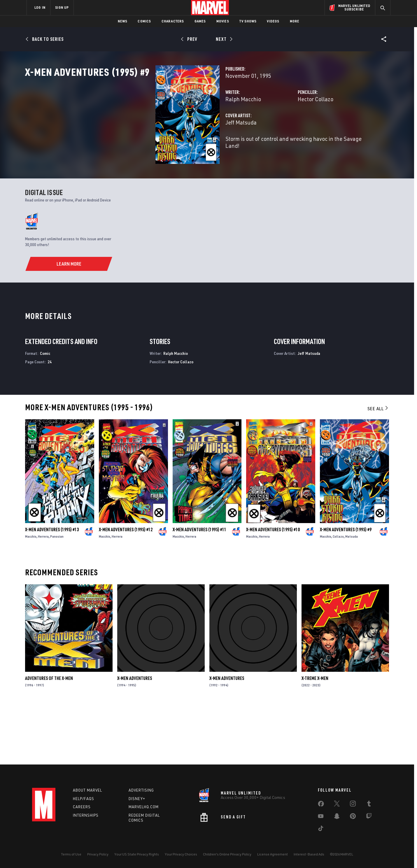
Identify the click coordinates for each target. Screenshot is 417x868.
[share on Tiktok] (321, 830)
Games (200, 21)
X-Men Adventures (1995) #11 (199, 588)
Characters (173, 21)
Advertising (141, 790)
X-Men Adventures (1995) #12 (126, 588)
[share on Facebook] (321, 805)
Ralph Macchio (152, 125)
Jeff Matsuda (150, 148)
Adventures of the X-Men (49, 737)
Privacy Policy (98, 854)
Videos (273, 21)
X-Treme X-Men (315, 737)
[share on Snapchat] (337, 817)
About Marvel (87, 790)
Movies (223, 21)
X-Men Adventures (135, 737)
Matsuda (352, 595)
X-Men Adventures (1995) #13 (52, 588)
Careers (82, 807)
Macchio (31, 595)
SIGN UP (62, 7)
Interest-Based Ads (309, 854)
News (123, 21)
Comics (144, 21)
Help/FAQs (84, 799)
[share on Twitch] (369, 817)
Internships (86, 815)
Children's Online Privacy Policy (227, 854)
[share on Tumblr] (369, 805)
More (295, 21)
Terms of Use (71, 854)
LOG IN (40, 7)
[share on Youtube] (321, 817)
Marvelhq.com (144, 807)
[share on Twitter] (337, 805)
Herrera (43, 595)
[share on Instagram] (353, 805)
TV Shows (248, 21)
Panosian (57, 595)
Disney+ (137, 799)
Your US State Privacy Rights (137, 854)
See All (378, 467)
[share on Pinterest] (353, 817)
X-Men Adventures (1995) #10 (273, 588)
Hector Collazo (270, 125)
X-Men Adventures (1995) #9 (346, 588)
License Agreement (273, 854)
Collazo (338, 595)
